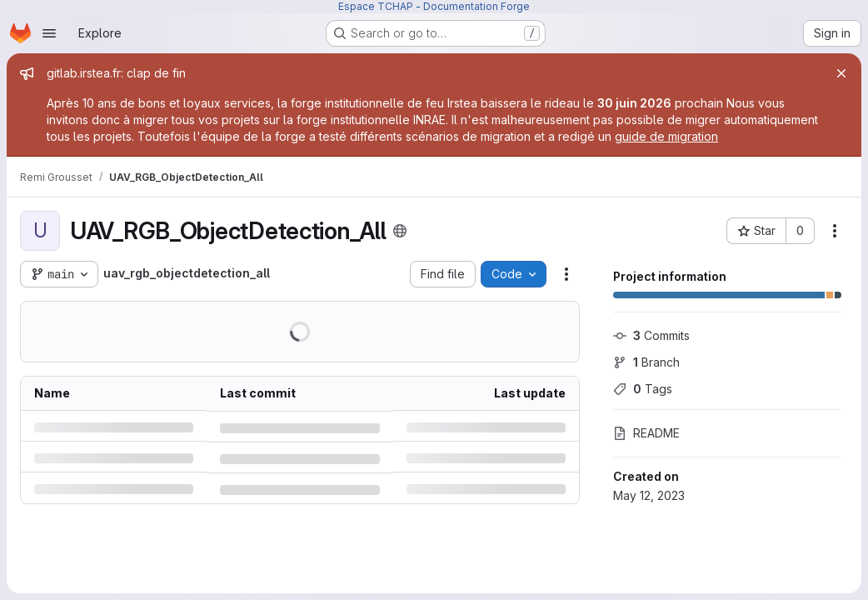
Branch (646, 362)
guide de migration (666, 136)
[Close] (841, 73)
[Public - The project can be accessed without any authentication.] (400, 231)
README (646, 433)
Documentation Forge (476, 6)
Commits (651, 335)
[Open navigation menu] (49, 33)
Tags (643, 389)
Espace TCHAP (376, 6)
